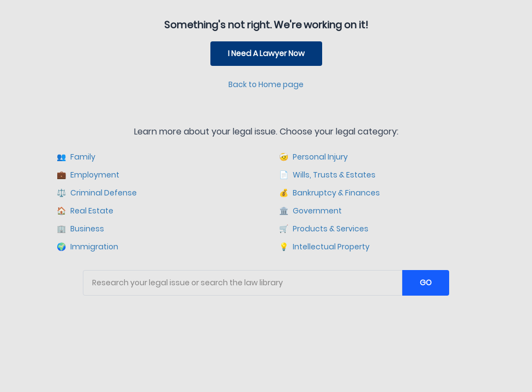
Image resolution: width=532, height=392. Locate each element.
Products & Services (324, 229)
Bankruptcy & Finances (330, 193)
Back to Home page (266, 84)
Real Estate (85, 211)
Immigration (87, 247)
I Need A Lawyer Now (266, 53)
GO (426, 283)
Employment (88, 175)
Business (80, 229)
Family (76, 157)
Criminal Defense (97, 193)
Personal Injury (313, 157)
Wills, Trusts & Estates (327, 175)
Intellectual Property (324, 247)
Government (310, 211)
